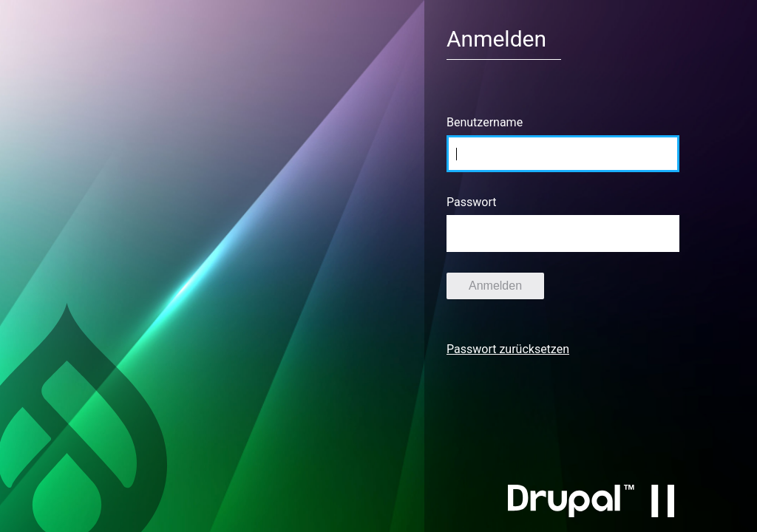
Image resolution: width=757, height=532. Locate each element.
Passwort (471, 202)
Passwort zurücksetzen (508, 349)
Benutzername (485, 122)
